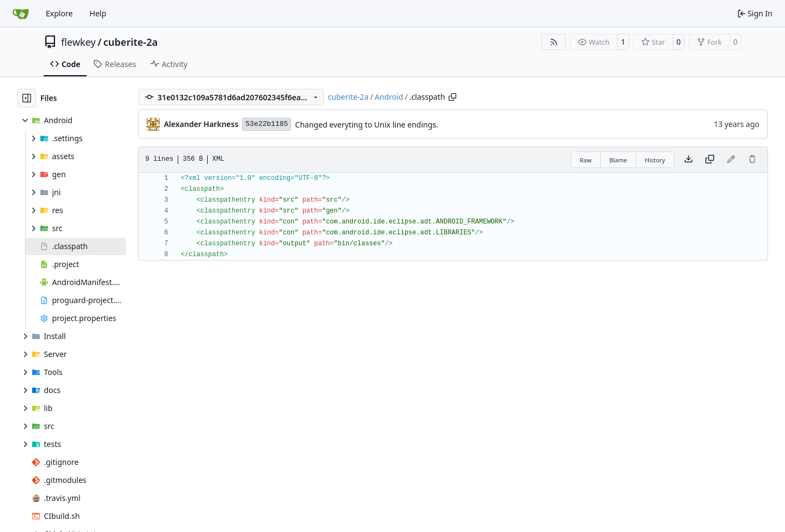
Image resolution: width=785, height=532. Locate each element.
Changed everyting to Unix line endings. (367, 125)
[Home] (21, 14)
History (655, 160)
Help (98, 13)
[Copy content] (710, 160)
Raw (586, 160)
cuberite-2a (131, 42)
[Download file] (689, 160)
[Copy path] (452, 97)
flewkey (78, 42)
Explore (59, 13)
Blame (618, 160)
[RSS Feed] (554, 42)
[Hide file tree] (27, 98)
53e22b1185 (267, 124)
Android (389, 97)
